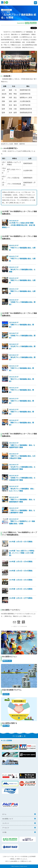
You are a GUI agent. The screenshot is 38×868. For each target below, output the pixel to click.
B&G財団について (19, 819)
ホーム (19, 814)
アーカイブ (19, 828)
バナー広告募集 (7, 740)
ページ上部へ (19, 736)
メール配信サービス (16, 626)
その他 (19, 832)
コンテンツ (19, 823)
